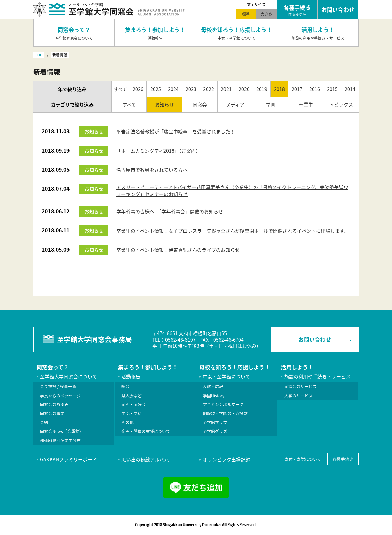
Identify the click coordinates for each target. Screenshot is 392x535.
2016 (315, 89)
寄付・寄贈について (303, 459)
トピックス (341, 104)
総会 (125, 386)
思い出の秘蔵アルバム (145, 459)
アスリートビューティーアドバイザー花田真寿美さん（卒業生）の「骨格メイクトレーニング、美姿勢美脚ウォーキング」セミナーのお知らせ (232, 190)
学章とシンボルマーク (223, 404)
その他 (128, 422)
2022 (209, 89)
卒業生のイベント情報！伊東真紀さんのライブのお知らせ (178, 250)
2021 (226, 89)
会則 (44, 422)
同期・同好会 (134, 404)
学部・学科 (132, 413)
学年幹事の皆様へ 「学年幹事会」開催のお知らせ (170, 211)
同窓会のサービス (300, 386)
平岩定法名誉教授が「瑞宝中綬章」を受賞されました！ (176, 131)
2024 (173, 89)
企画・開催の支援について (146, 431)
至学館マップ (215, 422)
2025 (156, 89)
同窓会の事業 (52, 413)
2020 (244, 89)
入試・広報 (213, 386)
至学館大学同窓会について (68, 376)
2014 (350, 89)
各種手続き (343, 459)
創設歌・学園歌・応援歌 (225, 413)
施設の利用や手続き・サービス (317, 376)
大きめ (266, 14)
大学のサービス (298, 396)
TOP (39, 55)
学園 (271, 104)
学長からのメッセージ (60, 396)
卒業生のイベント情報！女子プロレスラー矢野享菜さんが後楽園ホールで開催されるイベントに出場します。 (233, 231)
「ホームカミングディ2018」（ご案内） (158, 151)
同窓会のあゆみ (54, 404)
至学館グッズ (215, 431)
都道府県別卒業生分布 (60, 440)
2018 (279, 89)
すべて (120, 89)
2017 (297, 89)
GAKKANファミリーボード (68, 459)
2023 (191, 89)
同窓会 (200, 104)
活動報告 (131, 376)
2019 (262, 89)
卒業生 (306, 104)
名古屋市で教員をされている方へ (152, 170)
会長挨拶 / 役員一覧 (58, 386)
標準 (246, 14)
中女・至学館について (227, 376)
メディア (235, 104)
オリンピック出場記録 (227, 459)
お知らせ (164, 104)
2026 (138, 89)
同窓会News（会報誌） (62, 431)
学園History (214, 396)
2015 (332, 89)
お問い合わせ (315, 339)
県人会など (132, 396)
